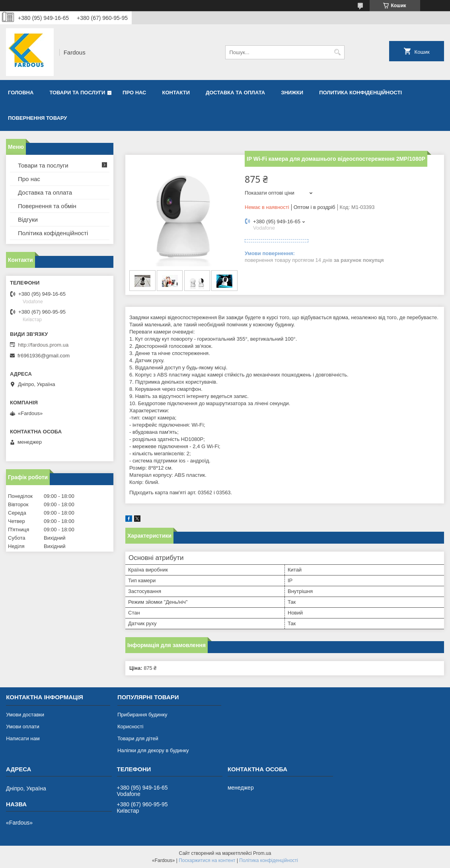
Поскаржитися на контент (207, 860)
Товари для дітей (138, 738)
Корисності (131, 727)
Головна (21, 93)
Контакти (176, 93)
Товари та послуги (77, 93)
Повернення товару (37, 118)
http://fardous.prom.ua (43, 345)
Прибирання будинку (142, 715)
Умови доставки (25, 715)
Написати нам (23, 738)
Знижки (292, 93)
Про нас (134, 93)
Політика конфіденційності (269, 860)
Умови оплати (23, 727)
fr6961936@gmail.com (44, 356)
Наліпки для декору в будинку (153, 750)
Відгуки (28, 219)
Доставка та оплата (235, 93)
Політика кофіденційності (53, 233)
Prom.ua (262, 853)
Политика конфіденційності (360, 93)
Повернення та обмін (47, 206)
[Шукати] (338, 52)
